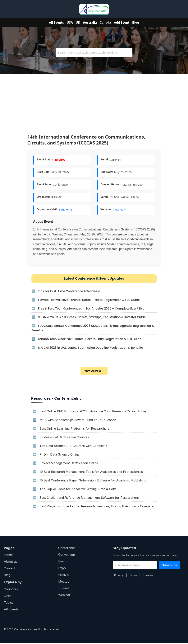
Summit (64, 590)
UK (78, 22)
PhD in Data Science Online (60, 456)
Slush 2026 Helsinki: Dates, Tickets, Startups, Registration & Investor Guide (95, 318)
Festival (64, 576)
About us (11, 563)
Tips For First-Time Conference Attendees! (71, 292)
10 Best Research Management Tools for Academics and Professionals (91, 473)
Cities (8, 597)
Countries (11, 590)
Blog (136, 22)
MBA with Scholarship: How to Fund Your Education (78, 421)
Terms (133, 577)
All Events (56, 22)
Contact (9, 570)
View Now (119, 209)
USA (70, 22)
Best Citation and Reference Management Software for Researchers (89, 499)
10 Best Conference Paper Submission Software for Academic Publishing (93, 482)
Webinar (64, 596)
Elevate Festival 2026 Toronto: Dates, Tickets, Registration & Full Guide (92, 301)
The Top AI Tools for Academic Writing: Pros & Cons (78, 490)
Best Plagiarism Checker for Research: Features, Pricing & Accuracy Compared (97, 508)
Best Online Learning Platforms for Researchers (74, 430)
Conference (67, 549)
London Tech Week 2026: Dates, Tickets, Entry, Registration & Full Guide (93, 340)
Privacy (119, 577)
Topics (9, 604)
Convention (67, 556)
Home (8, 556)
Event (62, 563)
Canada (105, 22)
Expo (62, 569)
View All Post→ (94, 372)
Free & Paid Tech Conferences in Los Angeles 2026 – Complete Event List (94, 309)
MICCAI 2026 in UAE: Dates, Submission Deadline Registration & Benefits (94, 348)
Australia (90, 22)
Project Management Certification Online (69, 464)
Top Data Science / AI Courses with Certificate (73, 447)
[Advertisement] (94, 101)
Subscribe (170, 566)
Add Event (122, 22)
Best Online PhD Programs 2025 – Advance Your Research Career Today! (93, 413)
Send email (66, 209)
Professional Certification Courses (64, 438)
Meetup (64, 583)
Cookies (148, 577)
